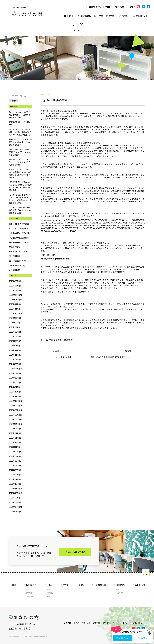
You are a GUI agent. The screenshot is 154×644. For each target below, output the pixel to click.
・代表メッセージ (30, 596)
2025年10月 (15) (16, 313)
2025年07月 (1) (15, 327)
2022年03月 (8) (15, 470)
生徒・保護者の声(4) (17, 261)
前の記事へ (66, 356)
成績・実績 (83, 622)
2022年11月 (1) (15, 447)
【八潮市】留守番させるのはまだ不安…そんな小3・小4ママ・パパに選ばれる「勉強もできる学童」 (20, 199)
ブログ (72, 622)
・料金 (117, 589)
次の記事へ (108, 356)
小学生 (49, 585)
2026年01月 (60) (16, 300)
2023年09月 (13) (16, 406)
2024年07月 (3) (15, 359)
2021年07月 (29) (16, 507)
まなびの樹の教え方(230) (19, 224)
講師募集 (95, 622)
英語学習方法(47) (16, 247)
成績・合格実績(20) (17, 265)
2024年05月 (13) (16, 369)
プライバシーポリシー (122, 622)
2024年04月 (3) (15, 373)
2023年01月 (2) (15, 438)
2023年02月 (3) (15, 433)
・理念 (27, 589)
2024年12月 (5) (15, 350)
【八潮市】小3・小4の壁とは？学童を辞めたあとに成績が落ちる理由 (20, 210)
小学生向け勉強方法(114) (19, 233)
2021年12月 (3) (15, 484)
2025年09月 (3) (15, 318)
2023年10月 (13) (16, 401)
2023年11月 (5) (15, 396)
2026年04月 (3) (15, 286)
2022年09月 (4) (15, 452)
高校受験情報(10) (16, 256)
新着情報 (62, 622)
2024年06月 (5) (15, 364)
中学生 (65, 585)
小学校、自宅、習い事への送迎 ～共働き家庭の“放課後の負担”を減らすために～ (20, 132)
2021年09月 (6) (15, 498)
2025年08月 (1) (15, 323)
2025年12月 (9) (15, 304)
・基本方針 (28, 593)
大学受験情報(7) (16, 270)
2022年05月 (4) (15, 465)
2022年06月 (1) (15, 461)
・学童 (47, 596)
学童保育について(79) (18, 252)
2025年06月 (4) (15, 332)
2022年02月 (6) (15, 475)
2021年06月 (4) (15, 512)
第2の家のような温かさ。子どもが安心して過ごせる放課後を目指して (20, 142)
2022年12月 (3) (15, 442)
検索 (14, 101)
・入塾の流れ (119, 593)
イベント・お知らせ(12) (19, 228)
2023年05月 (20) (16, 419)
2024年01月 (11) (16, 387)
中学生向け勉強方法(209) (19, 238)
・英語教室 (49, 593)
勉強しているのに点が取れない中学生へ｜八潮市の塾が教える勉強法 (20, 115)
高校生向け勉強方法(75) (19, 242)
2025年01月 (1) (15, 346)
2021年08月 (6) (15, 502)
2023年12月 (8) (15, 392)
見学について (139, 585)
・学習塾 (48, 589)
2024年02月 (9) (15, 382)
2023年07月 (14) (16, 410)
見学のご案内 (142, 638)
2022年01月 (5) (15, 479)
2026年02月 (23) (16, 295)
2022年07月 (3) (15, 456)
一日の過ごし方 (99, 585)
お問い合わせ (122, 638)
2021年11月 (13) (16, 488)
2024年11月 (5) (15, 355)
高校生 (80, 585)
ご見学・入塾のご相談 (75, 552)
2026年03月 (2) (15, 290)
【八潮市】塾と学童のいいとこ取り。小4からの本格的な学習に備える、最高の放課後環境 (20, 186)
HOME (12, 585)
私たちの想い (30, 585)
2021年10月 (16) (16, 493)
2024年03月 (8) (15, 378)
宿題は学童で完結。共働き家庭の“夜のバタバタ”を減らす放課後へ (20, 152)
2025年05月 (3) (15, 336)
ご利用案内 (120, 585)
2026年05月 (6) (15, 281)
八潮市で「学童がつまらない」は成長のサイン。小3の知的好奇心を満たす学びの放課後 (20, 173)
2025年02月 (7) (15, 341)
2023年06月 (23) (16, 415)
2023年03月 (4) (15, 429)
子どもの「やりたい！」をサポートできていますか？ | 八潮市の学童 (20, 162)
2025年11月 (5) (15, 309)
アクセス (106, 622)
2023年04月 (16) (16, 424)
